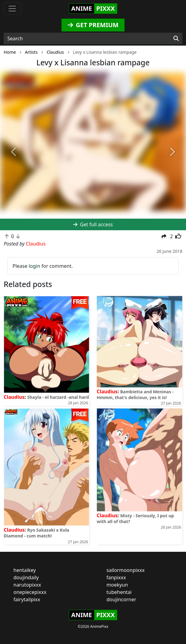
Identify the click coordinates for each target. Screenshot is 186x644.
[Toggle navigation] (12, 9)
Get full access (93, 224)
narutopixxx (27, 585)
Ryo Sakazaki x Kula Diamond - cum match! (36, 533)
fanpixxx (116, 577)
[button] (14, 152)
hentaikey (25, 570)
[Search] (176, 38)
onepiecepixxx (30, 592)
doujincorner (121, 599)
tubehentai (119, 592)
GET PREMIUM (93, 25)
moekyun (117, 585)
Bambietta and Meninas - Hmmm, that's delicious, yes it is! (135, 395)
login (35, 266)
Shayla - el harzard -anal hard (58, 397)
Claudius (14, 397)
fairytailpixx (27, 599)
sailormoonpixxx (126, 570)
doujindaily (26, 577)
